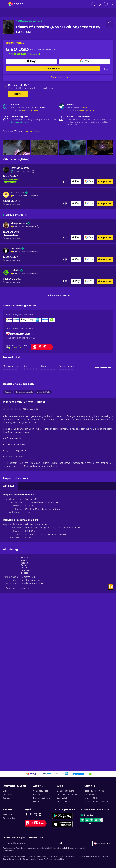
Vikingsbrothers (19, 223)
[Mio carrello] (106, 4)
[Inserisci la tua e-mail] (28, 843)
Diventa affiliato (91, 798)
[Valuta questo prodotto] (13, 409)
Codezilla (15, 270)
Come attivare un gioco (67, 795)
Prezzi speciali (91, 795)
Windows (26, 588)
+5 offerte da (58, 78)
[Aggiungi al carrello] (106, 69)
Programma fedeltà (42, 798)
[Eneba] (16, 4)
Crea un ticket (63, 798)
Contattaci (7, 795)
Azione (8, 392)
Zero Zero (16, 249)
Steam (85, 108)
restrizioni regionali (29, 110)
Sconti (36, 802)
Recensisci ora (103, 368)
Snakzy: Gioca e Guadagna (96, 802)
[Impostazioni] (103, 843)
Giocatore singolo (24, 392)
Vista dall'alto (44, 392)
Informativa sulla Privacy (32, 859)
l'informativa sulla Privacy (62, 848)
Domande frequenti (66, 791)
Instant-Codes (18, 193)
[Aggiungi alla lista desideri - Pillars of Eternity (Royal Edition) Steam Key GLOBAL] (109, 24)
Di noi (6, 791)
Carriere (7, 798)
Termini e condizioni (12, 859)
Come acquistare (41, 791)
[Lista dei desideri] (99, 4)
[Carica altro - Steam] (62, 106)
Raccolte (37, 795)
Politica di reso (64, 802)
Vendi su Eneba (10, 815)
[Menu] (4, 4)
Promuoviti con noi (11, 818)
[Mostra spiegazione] (38, 196)
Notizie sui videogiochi (94, 791)
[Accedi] (113, 4)
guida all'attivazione (85, 110)
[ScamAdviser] (18, 334)
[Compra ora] (31, 61)
